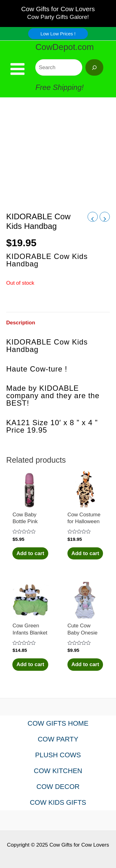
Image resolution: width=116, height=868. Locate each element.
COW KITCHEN (58, 771)
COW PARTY (58, 739)
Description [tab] (21, 323)
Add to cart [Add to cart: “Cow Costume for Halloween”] (85, 553)
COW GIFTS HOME (58, 723)
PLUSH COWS (58, 755)
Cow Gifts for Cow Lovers (58, 9)
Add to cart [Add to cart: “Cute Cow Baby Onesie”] (85, 664)
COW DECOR (58, 787)
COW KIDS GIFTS (58, 802)
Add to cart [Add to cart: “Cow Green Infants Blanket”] (30, 664)
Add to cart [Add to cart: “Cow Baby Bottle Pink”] (30, 553)
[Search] (94, 67)
